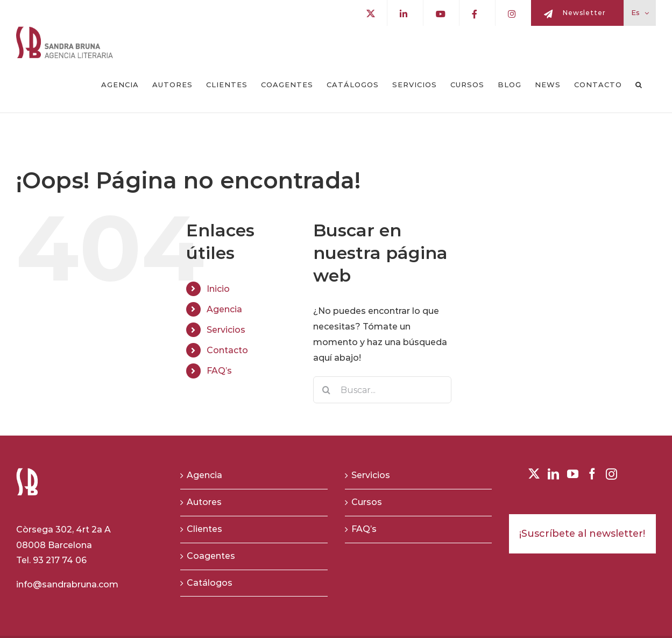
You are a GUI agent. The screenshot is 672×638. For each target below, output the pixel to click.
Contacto (227, 350)
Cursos (367, 502)
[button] (639, 85)
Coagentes (211, 556)
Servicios (226, 330)
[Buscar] (327, 390)
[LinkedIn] (553, 474)
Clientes (204, 529)
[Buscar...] (382, 390)
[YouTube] (573, 474)
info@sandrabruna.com (67, 584)
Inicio (218, 289)
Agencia (224, 309)
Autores (204, 502)
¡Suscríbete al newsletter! (582, 534)
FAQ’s (219, 371)
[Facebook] (592, 474)
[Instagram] (611, 474)
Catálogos (210, 583)
